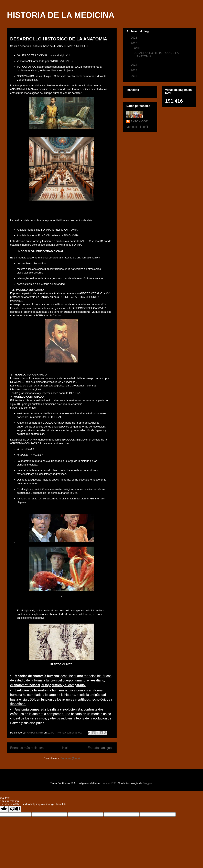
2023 (134, 38)
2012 (134, 76)
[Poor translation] (15, 809)
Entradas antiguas (100, 748)
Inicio (66, 748)
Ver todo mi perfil (137, 127)
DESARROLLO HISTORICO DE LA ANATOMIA (59, 39)
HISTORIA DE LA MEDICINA (61, 15)
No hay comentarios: (70, 733)
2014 (134, 65)
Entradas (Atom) (70, 758)
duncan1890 (109, 783)
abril (137, 48)
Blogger (147, 783)
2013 (134, 70)
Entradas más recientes (27, 748)
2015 (134, 43)
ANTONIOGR (139, 121)
